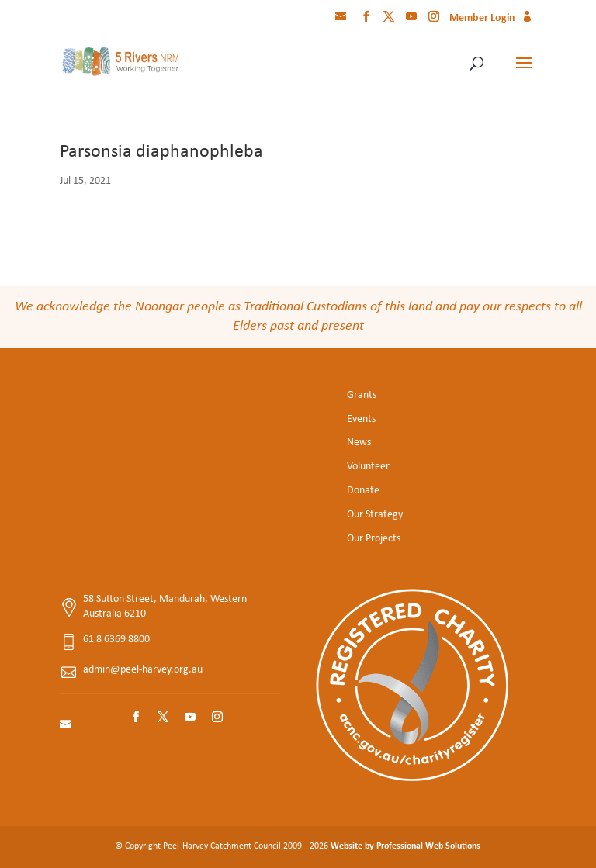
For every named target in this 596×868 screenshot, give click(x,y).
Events (361, 419)
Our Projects (374, 539)
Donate (363, 491)
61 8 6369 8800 (116, 640)
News (359, 443)
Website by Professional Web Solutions (405, 846)
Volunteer (368, 467)
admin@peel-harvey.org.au (143, 670)
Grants (362, 395)
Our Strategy (375, 515)
